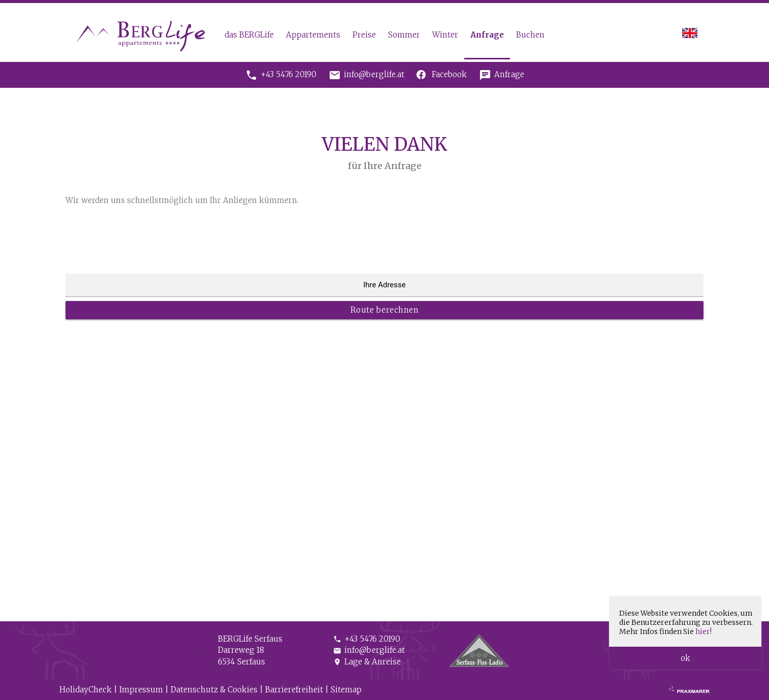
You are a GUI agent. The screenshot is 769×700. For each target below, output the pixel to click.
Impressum (141, 690)
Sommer (404, 35)
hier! (703, 631)
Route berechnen (385, 310)
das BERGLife (249, 35)
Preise (364, 35)
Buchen (530, 35)
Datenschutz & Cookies (214, 690)
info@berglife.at (369, 650)
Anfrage (487, 35)
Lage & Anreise (367, 662)
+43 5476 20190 (367, 639)
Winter (445, 35)
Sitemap (346, 690)
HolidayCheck (86, 690)
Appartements (313, 35)
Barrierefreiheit (294, 690)
